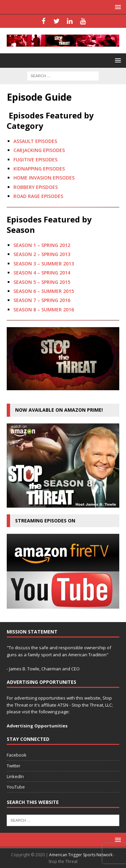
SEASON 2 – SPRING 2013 (42, 254)
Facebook (17, 755)
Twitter (14, 766)
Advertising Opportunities (37, 726)
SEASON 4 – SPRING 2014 (42, 273)
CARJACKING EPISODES (39, 150)
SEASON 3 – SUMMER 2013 (44, 264)
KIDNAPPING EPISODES (39, 169)
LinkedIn (15, 776)
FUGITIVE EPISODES (35, 160)
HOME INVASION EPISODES (44, 178)
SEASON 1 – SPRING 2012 (42, 245)
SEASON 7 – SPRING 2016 (42, 300)
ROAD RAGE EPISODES (38, 196)
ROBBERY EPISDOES (36, 187)
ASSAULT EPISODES (35, 141)
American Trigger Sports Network (81, 855)
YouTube (16, 787)
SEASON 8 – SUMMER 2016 (44, 310)
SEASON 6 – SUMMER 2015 (44, 291)
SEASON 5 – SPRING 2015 (42, 282)
